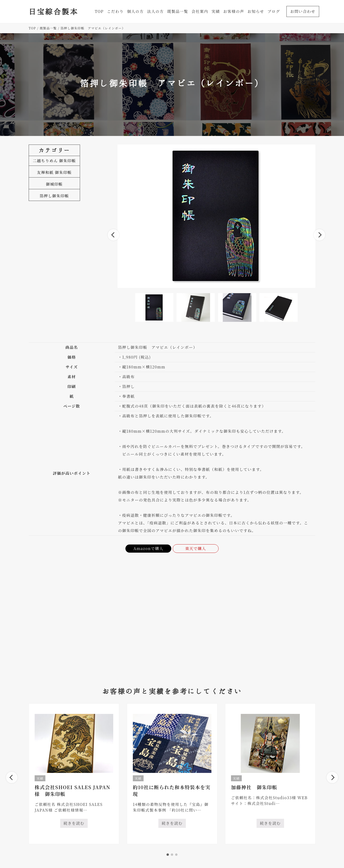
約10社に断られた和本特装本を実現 (172, 790)
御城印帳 (54, 184)
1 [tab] (168, 855)
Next (319, 235)
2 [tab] (172, 855)
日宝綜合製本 (53, 11)
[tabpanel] (74, 774)
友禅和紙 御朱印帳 (54, 172)
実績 (40, 778)
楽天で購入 (196, 548)
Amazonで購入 (148, 548)
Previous (113, 235)
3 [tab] (176, 855)
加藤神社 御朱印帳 (254, 787)
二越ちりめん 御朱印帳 (54, 161)
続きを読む (76, 824)
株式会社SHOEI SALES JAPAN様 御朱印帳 (73, 790)
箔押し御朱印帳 (54, 196)
